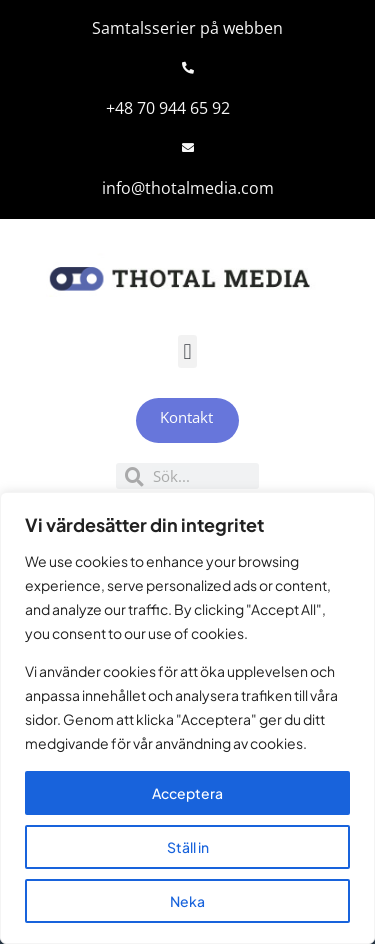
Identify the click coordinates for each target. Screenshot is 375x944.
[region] (187, 718)
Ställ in (188, 847)
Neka (187, 901)
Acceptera (187, 793)
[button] (187, 351)
